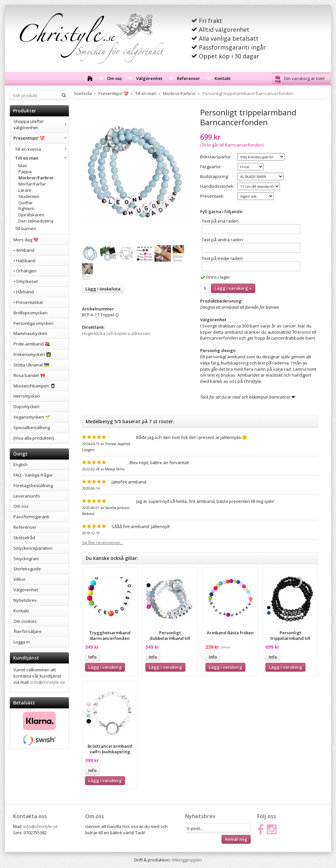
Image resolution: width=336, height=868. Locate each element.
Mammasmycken (30, 333)
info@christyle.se (48, 682)
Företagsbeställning (33, 485)
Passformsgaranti (31, 517)
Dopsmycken (26, 406)
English (21, 464)
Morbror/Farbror (36, 178)
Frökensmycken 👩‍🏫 (32, 354)
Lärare (25, 190)
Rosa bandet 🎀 (29, 375)
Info (92, 657)
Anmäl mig (236, 839)
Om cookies (25, 621)
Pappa (25, 171)
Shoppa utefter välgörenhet (41, 124)
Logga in (22, 642)
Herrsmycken (27, 396)
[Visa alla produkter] (34, 438)
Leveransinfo (27, 496)
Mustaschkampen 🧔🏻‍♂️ (34, 386)
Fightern (26, 208)
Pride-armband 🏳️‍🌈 (32, 344)
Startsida (83, 93)
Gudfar (26, 203)
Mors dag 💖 (26, 240)
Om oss (114, 78)
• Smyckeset (26, 281)
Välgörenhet (149, 78)
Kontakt (223, 78)
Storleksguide (27, 569)
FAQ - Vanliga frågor (33, 475)
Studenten (29, 196)
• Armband (24, 250)
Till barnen (26, 228)
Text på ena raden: (221, 221)
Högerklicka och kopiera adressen (116, 333)
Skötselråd (24, 538)
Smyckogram (26, 559)
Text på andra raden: (223, 240)
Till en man (42, 158)
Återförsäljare (28, 631)
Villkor (20, 579)
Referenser (189, 78)
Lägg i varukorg (105, 667)
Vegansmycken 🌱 (32, 417)
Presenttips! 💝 (41, 138)
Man (23, 166)
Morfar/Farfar (32, 184)
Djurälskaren (31, 215)
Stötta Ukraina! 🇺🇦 (31, 365)
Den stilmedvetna (36, 221)
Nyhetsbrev (25, 600)
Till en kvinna (42, 149)
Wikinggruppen (187, 860)
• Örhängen (25, 271)
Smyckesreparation (33, 548)
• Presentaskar (28, 302)
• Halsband (24, 261)
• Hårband (24, 292)
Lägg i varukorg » (233, 288)
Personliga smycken (33, 323)
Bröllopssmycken (31, 313)
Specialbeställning (32, 427)
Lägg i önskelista (103, 289)
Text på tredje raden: (223, 258)
